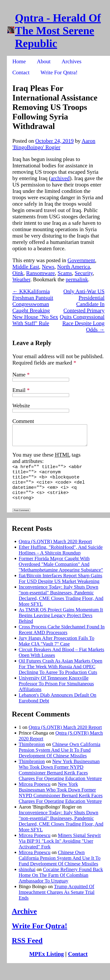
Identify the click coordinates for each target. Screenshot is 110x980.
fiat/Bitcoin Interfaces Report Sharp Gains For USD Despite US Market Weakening (60, 590)
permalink (77, 279)
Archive (24, 923)
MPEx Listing (46, 965)
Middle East (26, 267)
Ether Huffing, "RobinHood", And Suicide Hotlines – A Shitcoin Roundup (61, 561)
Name (21, 375)
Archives (71, 61)
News (48, 267)
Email (21, 390)
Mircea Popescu (35, 795)
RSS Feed (27, 952)
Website (21, 406)
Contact (21, 72)
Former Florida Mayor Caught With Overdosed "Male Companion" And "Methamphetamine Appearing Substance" (61, 575)
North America (73, 267)
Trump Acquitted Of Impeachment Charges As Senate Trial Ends (57, 903)
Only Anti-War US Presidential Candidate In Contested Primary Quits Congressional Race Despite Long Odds (82, 310)
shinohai (27, 881)
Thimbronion (32, 756)
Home (19, 61)
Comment (23, 421)
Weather (21, 279)
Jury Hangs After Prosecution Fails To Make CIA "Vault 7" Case (57, 652)
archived (60, 178)
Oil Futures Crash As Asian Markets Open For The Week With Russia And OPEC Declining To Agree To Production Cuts (60, 678)
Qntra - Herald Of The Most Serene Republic (58, 31)
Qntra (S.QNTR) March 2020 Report (55, 553)
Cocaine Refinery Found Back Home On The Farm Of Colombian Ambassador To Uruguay (61, 886)
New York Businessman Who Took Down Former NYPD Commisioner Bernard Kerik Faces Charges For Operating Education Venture (60, 781)
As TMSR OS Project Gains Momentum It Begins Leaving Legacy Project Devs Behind (61, 627)
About (44, 61)
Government (81, 260)
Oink (18, 273)
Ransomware (40, 273)
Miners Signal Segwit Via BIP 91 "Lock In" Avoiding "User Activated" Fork (60, 852)
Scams (65, 273)
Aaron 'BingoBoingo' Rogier (54, 144)
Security (84, 273)
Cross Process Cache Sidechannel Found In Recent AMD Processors (62, 641)
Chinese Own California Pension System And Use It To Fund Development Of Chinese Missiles (60, 761)
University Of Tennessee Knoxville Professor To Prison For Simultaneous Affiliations (56, 695)
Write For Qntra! (59, 72)
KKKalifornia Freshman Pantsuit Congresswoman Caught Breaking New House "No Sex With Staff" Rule (35, 307)
